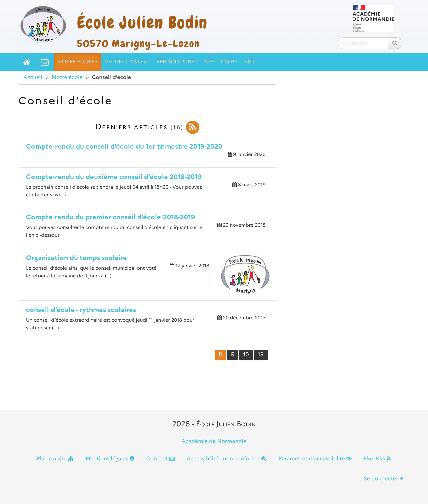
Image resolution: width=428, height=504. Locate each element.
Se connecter (384, 479)
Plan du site (55, 459)
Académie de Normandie (214, 442)
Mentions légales (110, 459)
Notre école (77, 62)
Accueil (33, 77)
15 (261, 355)
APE (209, 62)
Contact (160, 459)
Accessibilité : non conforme (227, 459)
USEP (229, 62)
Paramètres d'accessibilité (315, 459)
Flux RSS (377, 459)
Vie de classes (127, 62)
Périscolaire (177, 62)
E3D (249, 62)
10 (246, 355)
